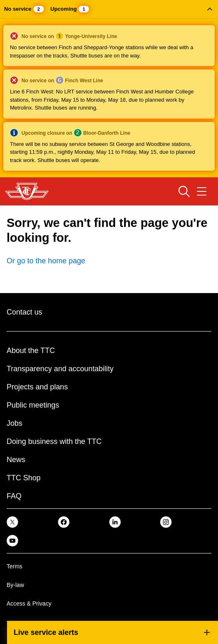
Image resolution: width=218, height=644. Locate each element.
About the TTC (31, 351)
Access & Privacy (29, 603)
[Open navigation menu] (202, 191)
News (16, 460)
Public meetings (33, 405)
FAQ (14, 496)
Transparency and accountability (60, 369)
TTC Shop (24, 478)
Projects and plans (37, 387)
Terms (14, 566)
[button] (109, 89)
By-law (15, 585)
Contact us (24, 312)
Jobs (14, 423)
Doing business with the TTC (54, 441)
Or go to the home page (46, 261)
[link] (12, 521)
